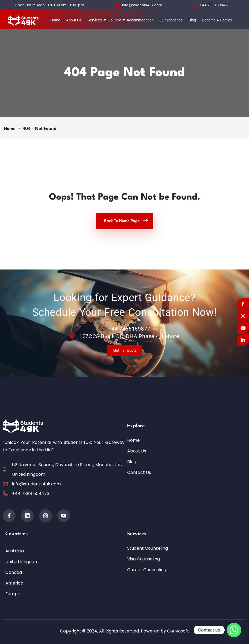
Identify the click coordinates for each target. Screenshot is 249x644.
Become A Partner (217, 20)
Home (55, 20)
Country (115, 20)
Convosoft (178, 631)
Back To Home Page (122, 221)
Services (95, 20)
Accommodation (140, 20)
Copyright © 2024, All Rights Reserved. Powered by (114, 631)
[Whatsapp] (234, 630)
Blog (192, 20)
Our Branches (171, 20)
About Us (74, 20)
